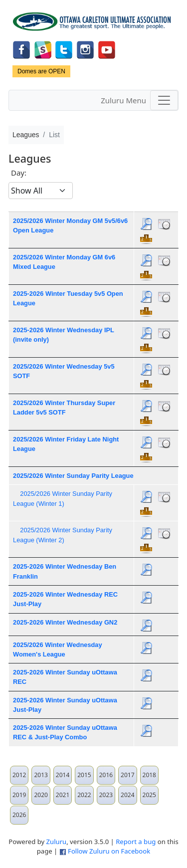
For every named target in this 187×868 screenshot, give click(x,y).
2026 (19, 815)
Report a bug (136, 842)
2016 (106, 775)
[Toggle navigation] (164, 100)
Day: (19, 173)
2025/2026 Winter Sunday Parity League (73, 476)
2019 (19, 795)
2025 (149, 795)
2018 (149, 775)
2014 (63, 775)
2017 (127, 775)
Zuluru (57, 842)
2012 (19, 775)
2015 (84, 775)
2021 (63, 795)
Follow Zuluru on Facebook (109, 851)
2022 (84, 795)
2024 (127, 795)
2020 (41, 795)
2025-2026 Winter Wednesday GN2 (65, 622)
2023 (106, 795)
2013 (41, 775)
